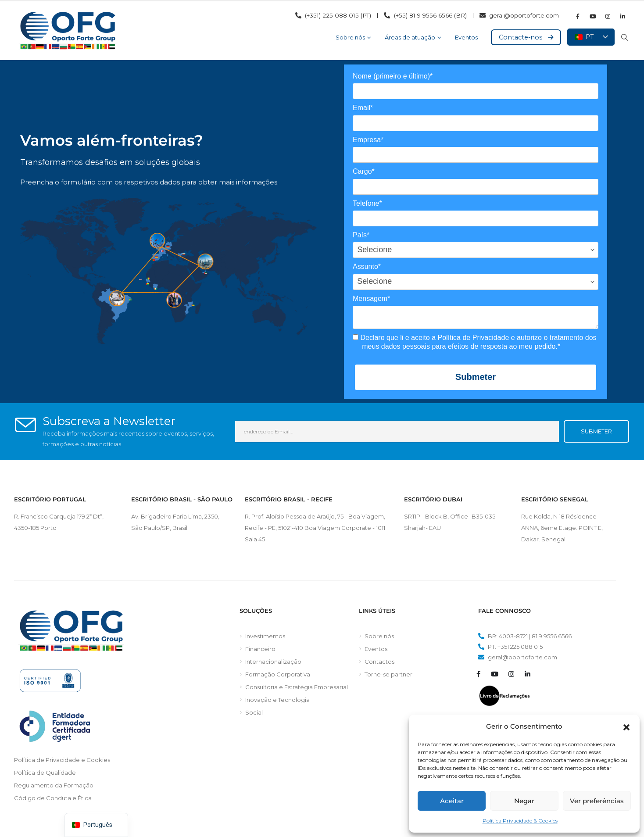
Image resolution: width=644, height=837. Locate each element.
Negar (524, 801)
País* (361, 235)
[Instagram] (608, 16)
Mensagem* (371, 299)
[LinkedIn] (623, 16)
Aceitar (452, 801)
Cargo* (364, 171)
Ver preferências (597, 801)
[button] (626, 726)
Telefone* (367, 203)
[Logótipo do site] (68, 31)
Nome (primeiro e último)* (393, 76)
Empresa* (368, 140)
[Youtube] (593, 16)
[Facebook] (578, 16)
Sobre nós (350, 37)
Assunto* (367, 266)
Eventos (466, 37)
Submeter (476, 377)
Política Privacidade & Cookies (520, 821)
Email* (363, 108)
